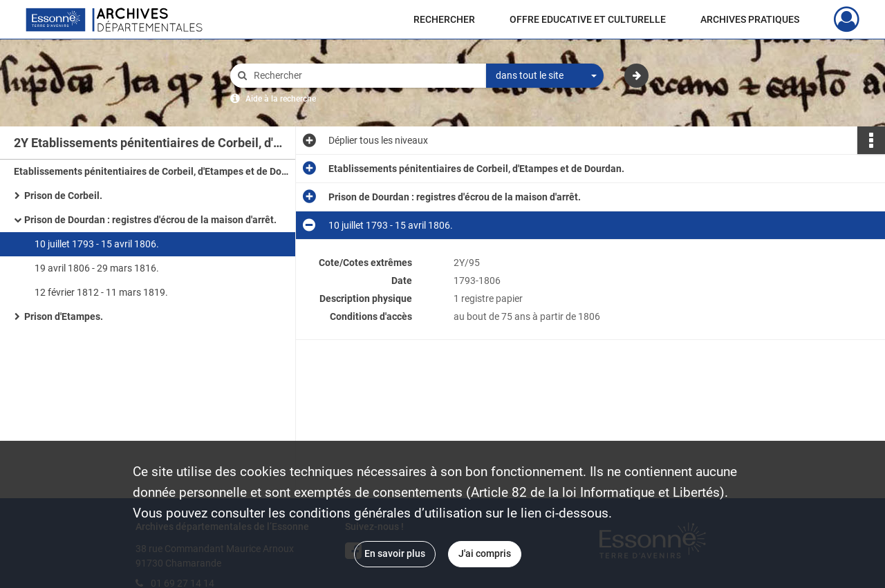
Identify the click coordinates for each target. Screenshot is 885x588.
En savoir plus (395, 553)
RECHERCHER (444, 19)
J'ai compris (485, 553)
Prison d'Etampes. (64, 316)
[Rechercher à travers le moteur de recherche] (365, 76)
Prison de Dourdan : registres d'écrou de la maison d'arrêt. (150, 220)
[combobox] (545, 76)
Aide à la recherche (281, 99)
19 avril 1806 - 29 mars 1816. (97, 268)
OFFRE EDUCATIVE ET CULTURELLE (588, 19)
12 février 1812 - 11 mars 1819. (101, 292)
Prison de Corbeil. (63, 196)
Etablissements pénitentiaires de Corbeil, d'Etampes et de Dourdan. (152, 171)
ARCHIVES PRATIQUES (750, 19)
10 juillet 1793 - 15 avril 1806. (97, 244)
